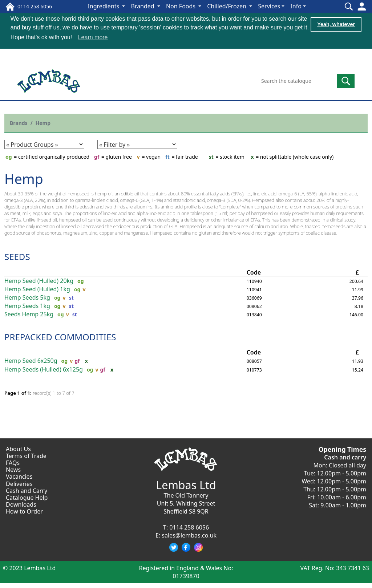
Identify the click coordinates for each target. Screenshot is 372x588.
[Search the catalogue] (298, 81)
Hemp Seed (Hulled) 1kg (37, 289)
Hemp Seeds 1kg (27, 306)
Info (296, 6)
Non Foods (181, 6)
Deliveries (19, 483)
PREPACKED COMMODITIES (60, 336)
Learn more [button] (93, 37)
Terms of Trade (26, 455)
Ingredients (104, 6)
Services (269, 6)
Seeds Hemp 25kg (29, 314)
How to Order (24, 511)
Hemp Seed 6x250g (31, 360)
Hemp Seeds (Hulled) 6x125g (44, 369)
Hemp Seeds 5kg (27, 297)
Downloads (21, 504)
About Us (18, 449)
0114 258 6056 (189, 527)
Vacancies (19, 476)
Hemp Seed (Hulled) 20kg (39, 281)
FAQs (13, 462)
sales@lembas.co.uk (189, 535)
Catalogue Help (27, 497)
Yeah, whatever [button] (336, 24)
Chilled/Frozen (227, 6)
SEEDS (17, 256)
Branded (143, 6)
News (13, 469)
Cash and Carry (27, 490)
